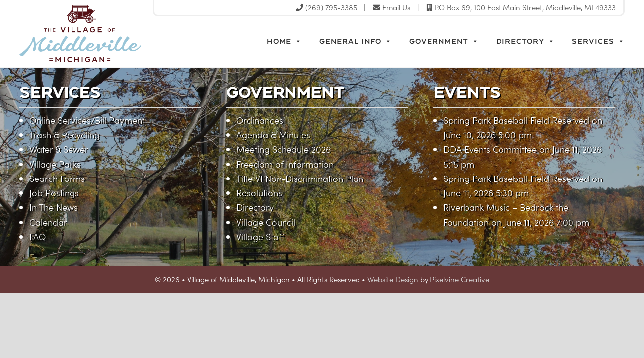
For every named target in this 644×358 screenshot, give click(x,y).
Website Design (393, 279)
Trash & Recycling (65, 134)
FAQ (37, 236)
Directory (525, 41)
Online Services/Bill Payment (87, 120)
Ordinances (260, 120)
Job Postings (54, 193)
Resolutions (259, 193)
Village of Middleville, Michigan (125, 34)
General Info (356, 41)
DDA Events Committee (490, 149)
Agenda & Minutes (273, 134)
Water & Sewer (59, 149)
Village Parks (55, 164)
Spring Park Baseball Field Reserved (516, 120)
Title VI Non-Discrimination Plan (300, 178)
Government (444, 41)
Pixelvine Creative (460, 279)
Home (284, 41)
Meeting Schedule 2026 (284, 149)
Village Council (266, 222)
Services (598, 41)
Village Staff (260, 236)
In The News (54, 207)
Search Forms (57, 178)
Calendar (48, 222)
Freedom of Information (285, 164)
